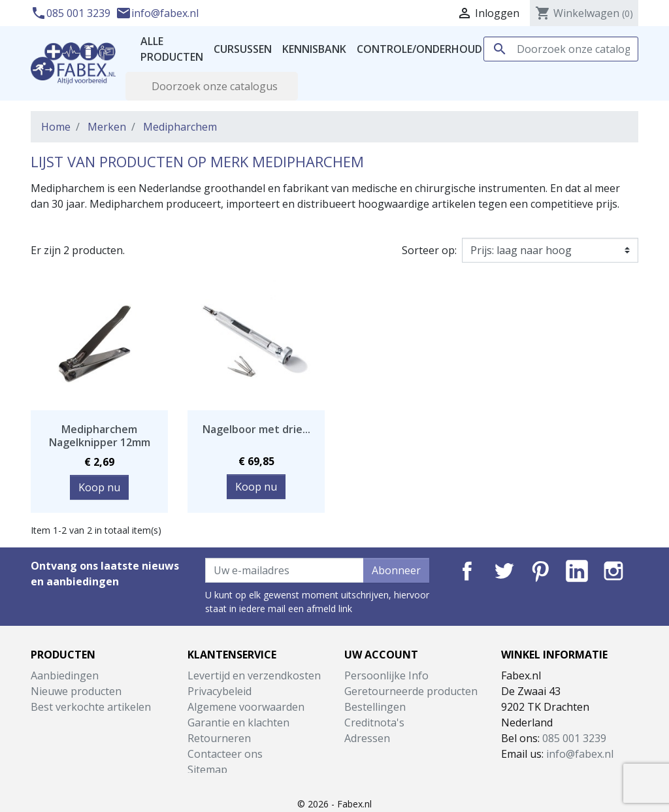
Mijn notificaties (383, 770)
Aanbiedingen (65, 675)
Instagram (613, 571)
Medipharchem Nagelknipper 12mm (100, 435)
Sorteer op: (429, 250)
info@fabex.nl (157, 13)
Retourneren (219, 738)
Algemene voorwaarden (246, 707)
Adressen (367, 738)
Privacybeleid (220, 691)
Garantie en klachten (238, 723)
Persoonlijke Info (386, 675)
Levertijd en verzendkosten (254, 675)
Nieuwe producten (76, 691)
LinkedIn (577, 571)
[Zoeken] (561, 49)
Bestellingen (375, 707)
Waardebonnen (383, 754)
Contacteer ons (225, 754)
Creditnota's (374, 723)
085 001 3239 (72, 13)
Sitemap (207, 770)
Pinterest (540, 571)
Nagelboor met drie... (256, 429)
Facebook (467, 571)
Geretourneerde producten (411, 691)
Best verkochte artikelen (91, 707)
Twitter (504, 571)
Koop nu (99, 487)
